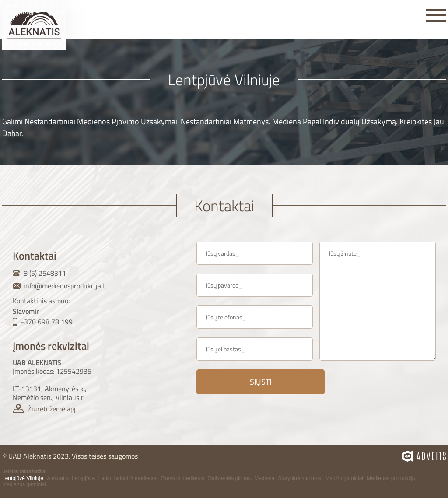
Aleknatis (58, 478)
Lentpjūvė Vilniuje (23, 478)
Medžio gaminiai (344, 478)
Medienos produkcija (391, 478)
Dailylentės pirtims (229, 478)
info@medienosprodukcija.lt (65, 286)
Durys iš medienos (183, 478)
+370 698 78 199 (46, 322)
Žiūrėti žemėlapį (52, 409)
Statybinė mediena (300, 478)
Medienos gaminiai (24, 484)
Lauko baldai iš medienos (128, 478)
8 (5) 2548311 (45, 273)
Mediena (264, 478)
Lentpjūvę (83, 478)
